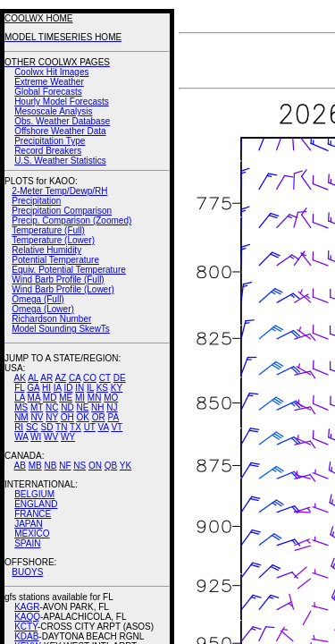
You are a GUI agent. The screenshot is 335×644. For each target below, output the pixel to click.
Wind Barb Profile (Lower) (63, 289)
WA (21, 437)
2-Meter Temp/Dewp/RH (59, 191)
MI (80, 398)
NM (21, 417)
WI (36, 437)
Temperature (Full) (48, 230)
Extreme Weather (49, 82)
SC (32, 427)
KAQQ (27, 617)
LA (20, 398)
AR (46, 378)
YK (126, 466)
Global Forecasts (48, 92)
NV (37, 417)
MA (34, 398)
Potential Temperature (55, 260)
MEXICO (32, 534)
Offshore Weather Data (60, 131)
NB (50, 466)
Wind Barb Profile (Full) (58, 280)
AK (20, 378)
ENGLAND (36, 504)
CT (105, 378)
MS (21, 407)
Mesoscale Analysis (53, 111)
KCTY (26, 627)
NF (65, 466)
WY (68, 437)
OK (82, 417)
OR (99, 417)
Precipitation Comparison (62, 211)
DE (120, 378)
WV (51, 437)
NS (80, 466)
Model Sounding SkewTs (61, 329)
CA (75, 378)
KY (117, 388)
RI (19, 427)
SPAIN (27, 543)
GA (33, 388)
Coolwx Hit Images (51, 72)
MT (37, 407)
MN (95, 398)
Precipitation (36, 201)
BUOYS (27, 572)
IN (80, 388)
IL (90, 388)
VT (117, 427)
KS (102, 388)
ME (66, 398)
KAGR (27, 607)
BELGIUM (34, 494)
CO (90, 378)
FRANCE (33, 514)
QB (111, 466)
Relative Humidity (46, 250)
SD (47, 427)
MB (35, 466)
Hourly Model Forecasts (62, 102)
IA (58, 388)
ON (95, 466)
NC (52, 407)
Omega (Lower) (42, 309)
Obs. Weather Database (62, 121)
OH (67, 417)
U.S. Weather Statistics (60, 161)
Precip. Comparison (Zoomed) (71, 220)
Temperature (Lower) (53, 240)
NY (52, 417)
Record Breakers (48, 151)
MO (111, 398)
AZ (60, 378)
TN (61, 427)
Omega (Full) (38, 299)
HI (46, 388)
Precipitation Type (50, 141)
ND (67, 407)
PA (113, 417)
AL (33, 378)
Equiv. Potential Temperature (68, 270)
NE (82, 407)
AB (20, 466)
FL (19, 388)
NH (97, 407)
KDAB (26, 636)
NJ (112, 407)
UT (90, 427)
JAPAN (29, 524)
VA (104, 427)
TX (75, 427)
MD (50, 398)
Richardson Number (51, 319)
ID (68, 388)
